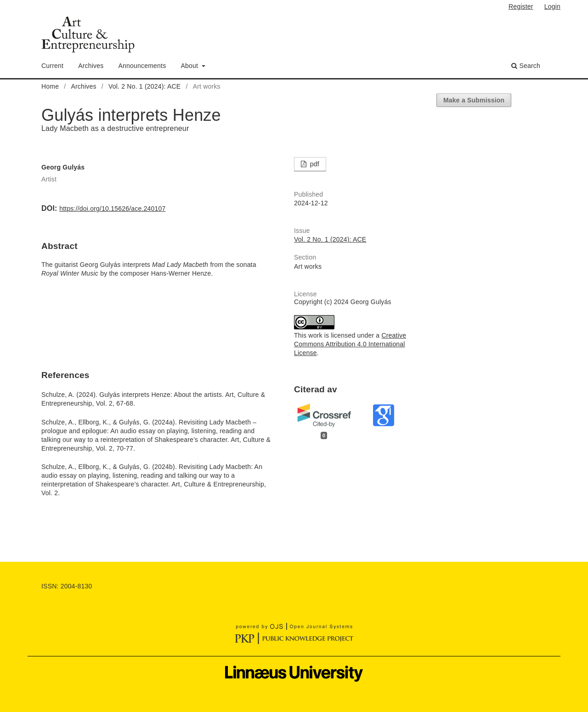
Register (521, 6)
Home (50, 86)
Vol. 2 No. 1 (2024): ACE (144, 86)
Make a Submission (474, 100)
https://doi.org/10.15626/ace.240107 (112, 209)
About (190, 66)
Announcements (142, 66)
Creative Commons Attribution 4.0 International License (350, 344)
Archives (91, 66)
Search (526, 66)
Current (52, 66)
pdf (314, 164)
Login (552, 6)
